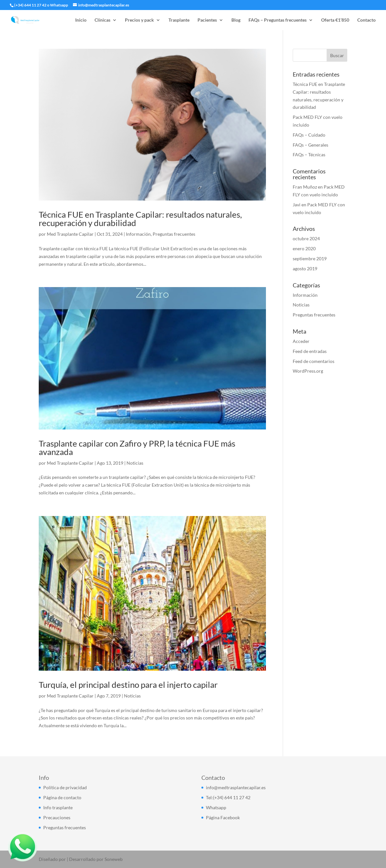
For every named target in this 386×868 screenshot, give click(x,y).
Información (138, 234)
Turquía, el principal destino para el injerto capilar (128, 685)
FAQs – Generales (310, 145)
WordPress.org (308, 371)
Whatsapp (59, 5)
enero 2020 (304, 248)
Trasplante (179, 20)
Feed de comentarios (314, 361)
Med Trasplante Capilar (70, 234)
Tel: (209, 797)
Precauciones (57, 817)
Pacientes (207, 20)
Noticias (135, 463)
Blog (236, 20)
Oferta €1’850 (335, 20)
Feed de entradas (310, 351)
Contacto (366, 20)
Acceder (301, 341)
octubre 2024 (306, 238)
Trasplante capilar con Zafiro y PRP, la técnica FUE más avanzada (137, 448)
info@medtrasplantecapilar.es (236, 787)
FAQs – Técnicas (309, 155)
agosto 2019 (305, 269)
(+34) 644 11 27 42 (30, 5)
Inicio (81, 20)
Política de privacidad (65, 787)
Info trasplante (58, 807)
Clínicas (102, 20)
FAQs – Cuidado (309, 135)
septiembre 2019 (310, 258)
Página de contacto (62, 797)
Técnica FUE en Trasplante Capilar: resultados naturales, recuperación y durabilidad (140, 219)
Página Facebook (223, 817)
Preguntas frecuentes (174, 234)
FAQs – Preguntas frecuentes (278, 20)
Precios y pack (139, 20)
